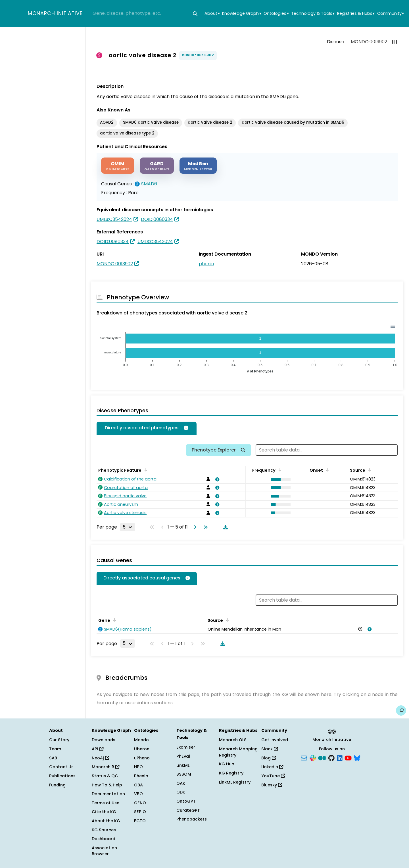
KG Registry (231, 773)
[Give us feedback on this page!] (401, 710)
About (212, 14)
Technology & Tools (313, 14)
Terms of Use (106, 803)
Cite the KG (104, 812)
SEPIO (140, 812)
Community (391, 14)
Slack (270, 749)
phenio (206, 264)
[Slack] (313, 757)
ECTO (140, 821)
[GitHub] (331, 757)
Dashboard (104, 839)
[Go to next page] (194, 527)
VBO (138, 794)
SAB (53, 758)
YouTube (273, 776)
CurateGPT (188, 810)
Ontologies (276, 14)
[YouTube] (348, 757)
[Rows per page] (128, 527)
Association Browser (104, 851)
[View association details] (216, 479)
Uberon (142, 749)
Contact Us (61, 767)
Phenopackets (192, 819)
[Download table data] (224, 527)
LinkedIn (272, 767)
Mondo (141, 740)
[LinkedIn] (340, 757)
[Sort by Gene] (114, 620)
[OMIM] (118, 166)
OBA (138, 785)
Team (55, 749)
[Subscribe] (304, 757)
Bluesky (272, 785)
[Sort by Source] (369, 470)
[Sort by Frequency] (279, 470)
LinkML (183, 765)
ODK (181, 792)
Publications (62, 776)
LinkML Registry (235, 782)
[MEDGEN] (198, 166)
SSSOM (184, 774)
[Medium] (322, 757)
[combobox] (145, 14)
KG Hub (227, 764)
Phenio (141, 776)
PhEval (183, 756)
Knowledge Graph (242, 14)
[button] (279, 479)
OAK (181, 783)
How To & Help (107, 785)
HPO (138, 767)
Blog (269, 758)
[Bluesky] (357, 757)
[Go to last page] (204, 527)
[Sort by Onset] (326, 470)
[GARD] (157, 166)
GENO (140, 803)
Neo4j (100, 758)
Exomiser (186, 747)
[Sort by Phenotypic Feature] (145, 470)
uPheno (142, 758)
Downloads (104, 740)
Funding (57, 785)
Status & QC (105, 776)
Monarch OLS (233, 740)
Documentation (108, 794)
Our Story (59, 740)
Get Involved (275, 740)
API (98, 749)
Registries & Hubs (356, 14)
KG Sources (104, 830)
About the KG (106, 821)
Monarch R (106, 767)
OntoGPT (186, 801)
